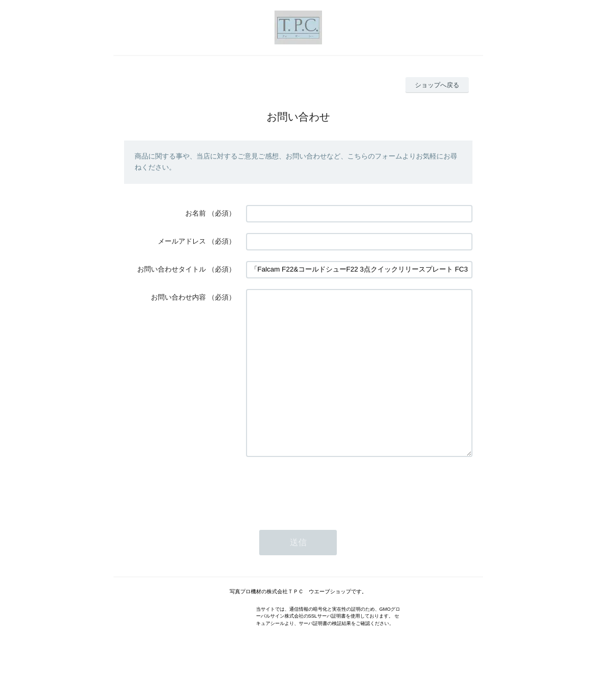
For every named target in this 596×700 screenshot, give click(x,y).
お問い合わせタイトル (172, 269)
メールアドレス (182, 241)
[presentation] (326, 520)
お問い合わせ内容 (178, 297)
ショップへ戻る (437, 85)
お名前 (196, 213)
